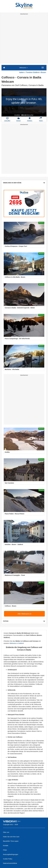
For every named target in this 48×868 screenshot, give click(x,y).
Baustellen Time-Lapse (11, 841)
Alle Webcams (24, 614)
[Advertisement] (24, 39)
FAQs (5, 850)
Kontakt (6, 845)
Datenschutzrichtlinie (10, 863)
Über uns (6, 832)
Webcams (24, 68)
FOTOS (24, 621)
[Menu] (43, 68)
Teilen (41, 119)
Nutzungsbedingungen (11, 854)
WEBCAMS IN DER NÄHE (24, 183)
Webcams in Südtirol (16, 643)
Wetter (19, 119)
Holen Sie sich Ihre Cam (11, 837)
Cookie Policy (8, 859)
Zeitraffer (7, 119)
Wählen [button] (30, 119)
